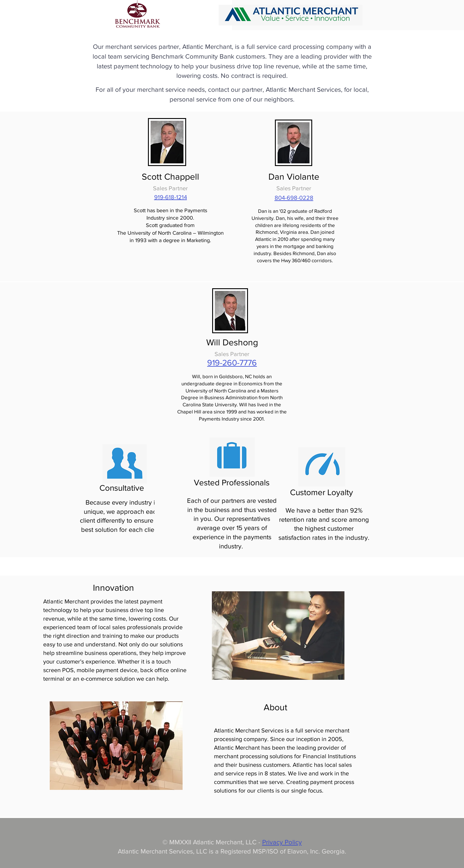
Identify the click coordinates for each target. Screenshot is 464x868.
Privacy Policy (282, 842)
